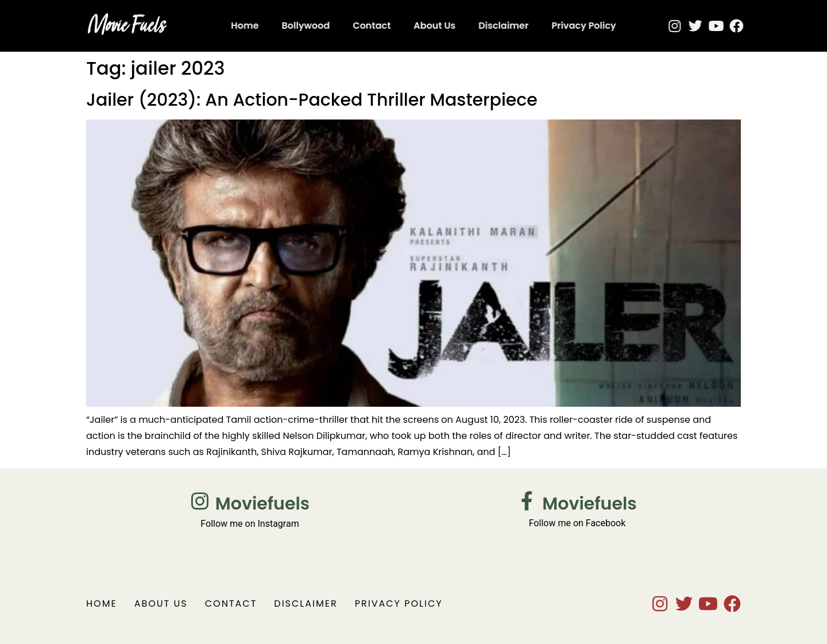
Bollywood (281, 26)
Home (219, 26)
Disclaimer (478, 26)
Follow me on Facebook (577, 523)
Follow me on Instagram (250, 524)
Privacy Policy (559, 26)
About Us (409, 26)
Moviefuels (262, 504)
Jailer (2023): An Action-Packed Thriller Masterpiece (312, 100)
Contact (346, 26)
